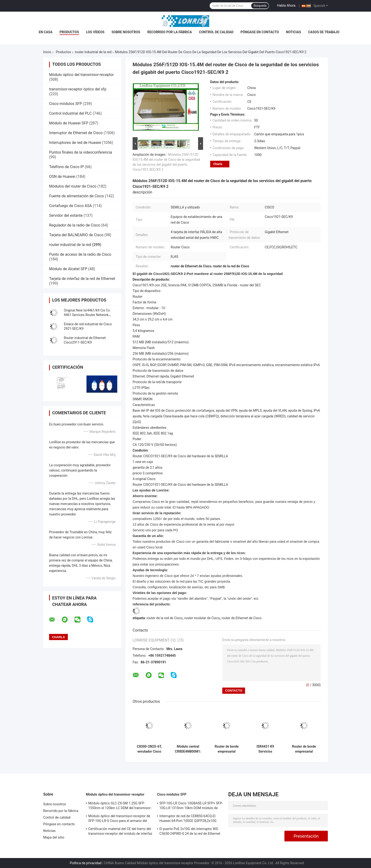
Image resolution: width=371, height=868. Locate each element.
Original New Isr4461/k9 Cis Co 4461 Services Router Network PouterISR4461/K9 (87, 315)
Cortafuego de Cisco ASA (70, 206)
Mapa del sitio (54, 837)
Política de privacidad (86, 863)
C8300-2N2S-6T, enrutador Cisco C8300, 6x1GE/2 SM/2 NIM (149, 749)
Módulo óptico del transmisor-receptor (81, 75)
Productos (69, 32)
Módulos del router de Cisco (73, 186)
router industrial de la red (93, 52)
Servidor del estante (66, 215)
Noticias (294, 32)
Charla (218, 164)
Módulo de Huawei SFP (69, 123)
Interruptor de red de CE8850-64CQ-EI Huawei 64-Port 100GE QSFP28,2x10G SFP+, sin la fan (188, 819)
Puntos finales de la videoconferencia (81, 152)
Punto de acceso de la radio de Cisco (80, 254)
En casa (46, 32)
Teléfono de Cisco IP (66, 167)
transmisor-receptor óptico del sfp (78, 89)
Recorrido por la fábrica (170, 32)
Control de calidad (216, 32)
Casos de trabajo (324, 32)
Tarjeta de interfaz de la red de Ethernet (82, 279)
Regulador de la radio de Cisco (75, 225)
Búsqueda (260, 6)
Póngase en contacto (260, 32)
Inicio (47, 52)
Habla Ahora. (287, 5)
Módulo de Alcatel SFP (68, 269)
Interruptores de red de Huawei (75, 143)
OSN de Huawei (62, 177)
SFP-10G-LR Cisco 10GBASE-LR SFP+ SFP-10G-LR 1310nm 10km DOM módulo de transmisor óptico (191, 806)
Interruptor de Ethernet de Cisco (76, 133)
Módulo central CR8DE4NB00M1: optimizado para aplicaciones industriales (188, 749)
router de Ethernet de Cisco (242, 618)
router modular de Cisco (202, 618)
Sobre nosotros (126, 32)
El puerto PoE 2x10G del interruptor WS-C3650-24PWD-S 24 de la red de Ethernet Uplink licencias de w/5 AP (190, 832)
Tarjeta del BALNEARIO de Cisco (76, 235)
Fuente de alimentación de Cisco (77, 196)
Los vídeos (95, 32)
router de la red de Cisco (165, 618)
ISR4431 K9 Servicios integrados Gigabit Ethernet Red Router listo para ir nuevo (265, 749)
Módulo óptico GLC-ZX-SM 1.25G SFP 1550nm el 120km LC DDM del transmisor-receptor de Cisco (120, 806)
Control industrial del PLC (70, 113)
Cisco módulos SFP (66, 104)
